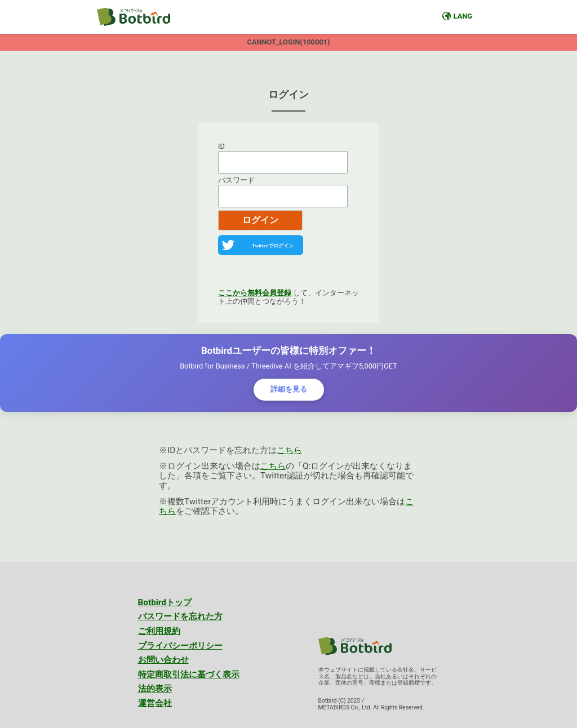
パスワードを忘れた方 (180, 616)
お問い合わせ (163, 660)
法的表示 (155, 689)
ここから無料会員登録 (255, 293)
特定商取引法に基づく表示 (189, 674)
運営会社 (155, 703)
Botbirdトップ (165, 602)
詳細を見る (289, 389)
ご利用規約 (159, 631)
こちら (289, 450)
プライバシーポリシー (180, 646)
